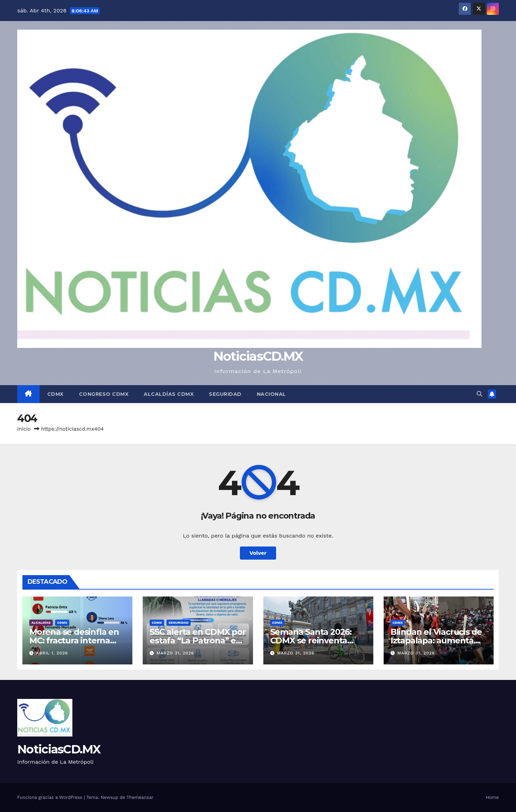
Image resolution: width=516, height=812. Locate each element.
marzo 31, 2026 (175, 653)
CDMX (55, 394)
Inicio (24, 429)
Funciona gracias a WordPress (50, 797)
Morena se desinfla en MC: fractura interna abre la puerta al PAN (74, 640)
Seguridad (225, 394)
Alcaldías (41, 623)
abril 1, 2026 (52, 653)
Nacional (271, 394)
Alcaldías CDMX (169, 394)
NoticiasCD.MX (258, 356)
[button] (479, 394)
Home (492, 797)
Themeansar (140, 797)
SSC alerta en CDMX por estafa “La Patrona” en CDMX (198, 640)
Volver (258, 553)
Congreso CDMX (104, 394)
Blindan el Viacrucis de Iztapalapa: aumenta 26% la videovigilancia (436, 640)
